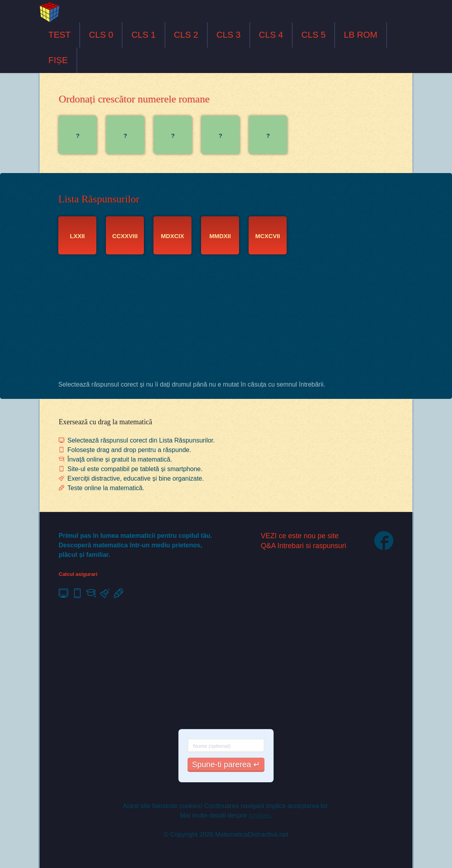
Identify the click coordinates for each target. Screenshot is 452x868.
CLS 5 (313, 35)
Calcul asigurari (78, 574)
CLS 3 (229, 35)
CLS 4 (271, 35)
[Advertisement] (226, 319)
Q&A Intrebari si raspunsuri (304, 546)
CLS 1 (143, 35)
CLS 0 (101, 35)
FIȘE (58, 60)
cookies (259, 815)
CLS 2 (186, 35)
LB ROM (360, 35)
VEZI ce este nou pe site (300, 536)
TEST (59, 35)
